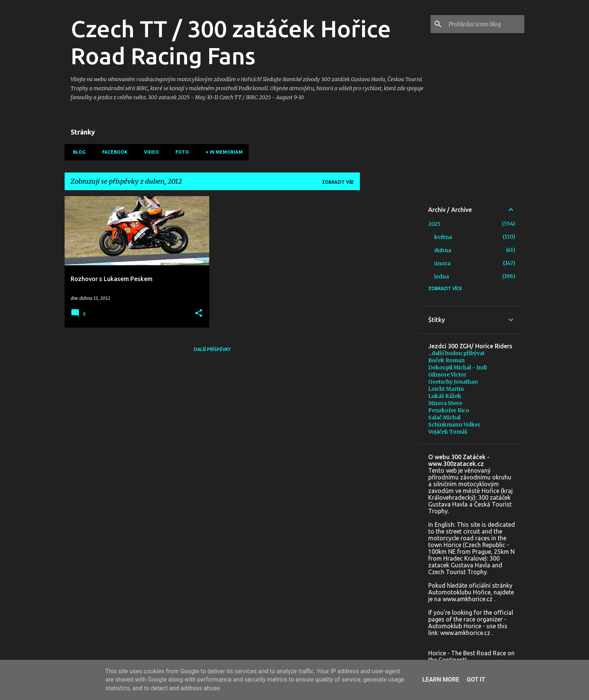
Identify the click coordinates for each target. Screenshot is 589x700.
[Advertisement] (390, 309)
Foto (180, 152)
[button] (199, 314)
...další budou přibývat (456, 353)
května (443, 237)
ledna (442, 277)
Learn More (441, 680)
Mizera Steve (445, 403)
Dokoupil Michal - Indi (458, 367)
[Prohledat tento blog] (485, 24)
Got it (476, 680)
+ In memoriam (222, 152)
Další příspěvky (212, 349)
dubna (443, 250)
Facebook (113, 152)
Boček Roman (446, 360)
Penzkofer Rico (449, 410)
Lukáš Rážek (445, 396)
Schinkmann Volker (454, 425)
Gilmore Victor (447, 375)
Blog (77, 152)
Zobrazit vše (338, 182)
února (442, 263)
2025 (434, 224)
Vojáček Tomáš (448, 432)
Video (149, 152)
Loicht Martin (446, 389)
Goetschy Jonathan (453, 382)
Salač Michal (444, 417)
